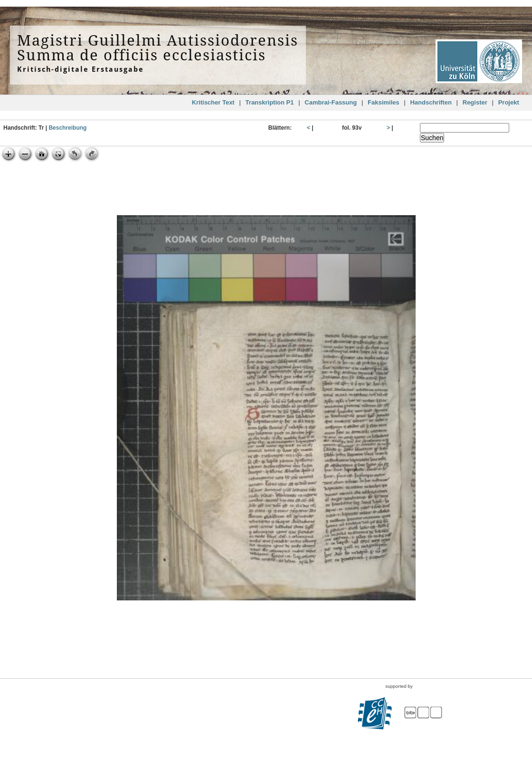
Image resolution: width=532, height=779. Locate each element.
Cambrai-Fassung (331, 102)
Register (475, 102)
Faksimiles (384, 102)
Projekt (509, 102)
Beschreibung (67, 128)
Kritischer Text (213, 102)
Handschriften (431, 102)
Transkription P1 (270, 102)
